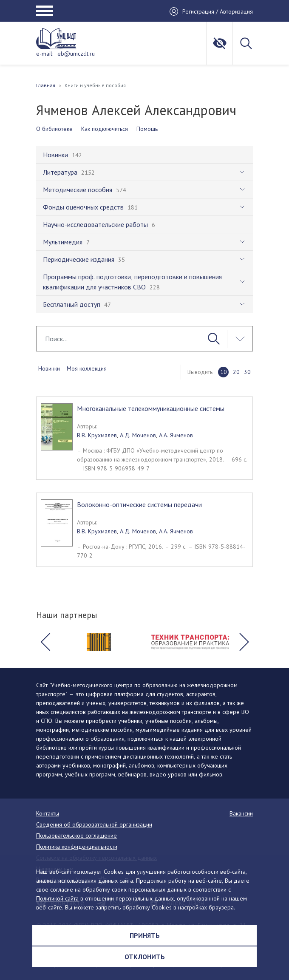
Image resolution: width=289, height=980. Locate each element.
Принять (145, 935)
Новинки (49, 368)
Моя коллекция (87, 368)
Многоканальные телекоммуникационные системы (151, 408)
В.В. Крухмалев (97, 435)
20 (236, 372)
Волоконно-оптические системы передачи (139, 504)
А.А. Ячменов (176, 435)
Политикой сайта (57, 898)
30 (247, 372)
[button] (45, 642)
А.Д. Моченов (138, 435)
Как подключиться (105, 129)
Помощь (147, 129)
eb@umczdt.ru (76, 54)
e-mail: (45, 54)
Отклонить (145, 957)
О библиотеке (54, 129)
